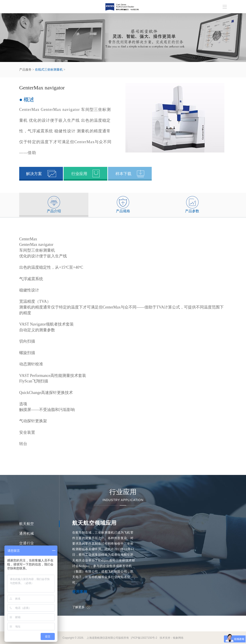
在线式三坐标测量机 (49, 70)
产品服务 (25, 70)
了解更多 (81, 607)
